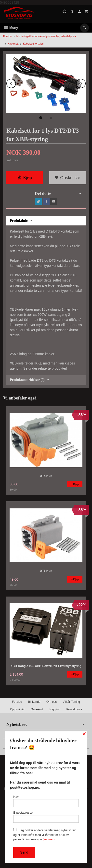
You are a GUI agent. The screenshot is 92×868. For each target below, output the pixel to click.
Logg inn (55, 709)
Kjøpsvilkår (17, 709)
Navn (46, 801)
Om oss (52, 702)
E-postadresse (46, 817)
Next (85, 83)
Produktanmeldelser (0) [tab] (27, 380)
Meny (11, 28)
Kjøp (25, 178)
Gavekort (37, 709)
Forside (7, 36)
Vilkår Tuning (72, 702)
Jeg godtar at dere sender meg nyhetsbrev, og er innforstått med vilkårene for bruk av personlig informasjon (45, 835)
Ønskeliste (67, 178)
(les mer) (49, 839)
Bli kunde (34, 702)
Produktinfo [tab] (19, 221)
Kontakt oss (74, 709)
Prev (16, 83)
